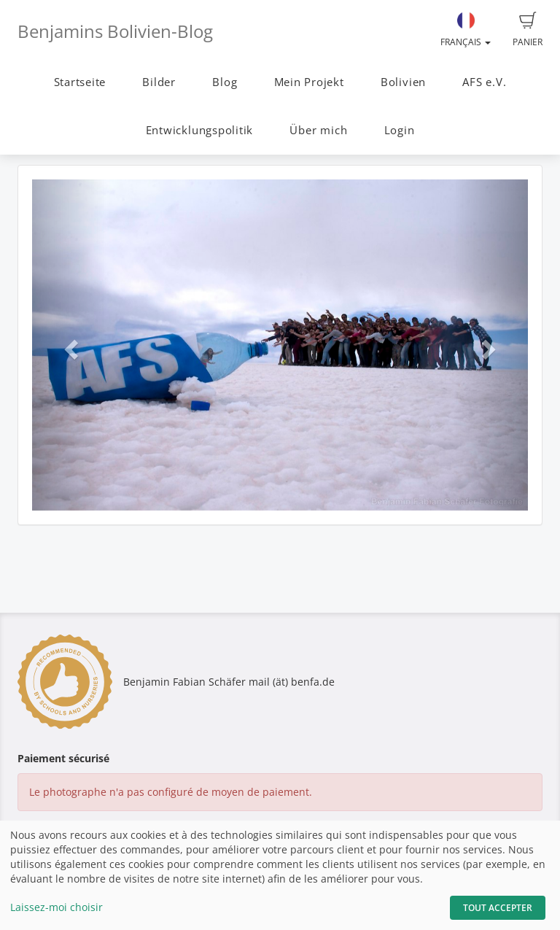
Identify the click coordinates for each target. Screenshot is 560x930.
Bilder (159, 82)
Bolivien (403, 82)
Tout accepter (498, 908)
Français (466, 30)
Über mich (318, 130)
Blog (225, 82)
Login (400, 130)
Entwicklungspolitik (200, 130)
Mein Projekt (309, 82)
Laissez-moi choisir (57, 907)
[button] (69, 345)
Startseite (80, 82)
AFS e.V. (484, 82)
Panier (528, 30)
